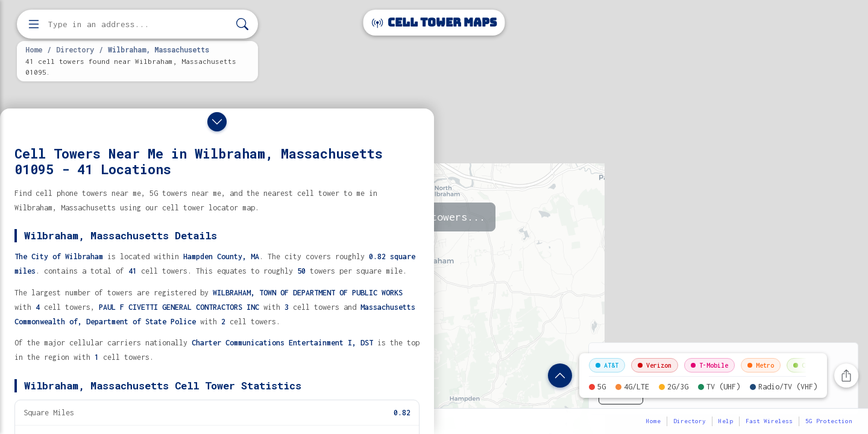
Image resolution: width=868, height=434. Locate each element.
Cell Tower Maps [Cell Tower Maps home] (434, 23)
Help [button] (726, 421)
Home (34, 49)
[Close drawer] (217, 122)
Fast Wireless (769, 421)
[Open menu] (34, 24)
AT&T (607, 365)
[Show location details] (560, 376)
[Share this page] (846, 376)
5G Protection (829, 421)
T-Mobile (709, 365)
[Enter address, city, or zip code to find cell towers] (139, 24)
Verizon (655, 365)
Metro (761, 365)
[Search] (242, 24)
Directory (75, 49)
